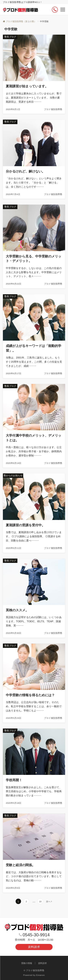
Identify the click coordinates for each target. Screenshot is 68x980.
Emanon (41, 975)
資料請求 (34, 947)
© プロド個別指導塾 (34, 970)
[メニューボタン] (63, 10)
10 (40, 901)
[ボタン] (55, 10)
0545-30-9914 (36, 935)
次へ (48, 901)
